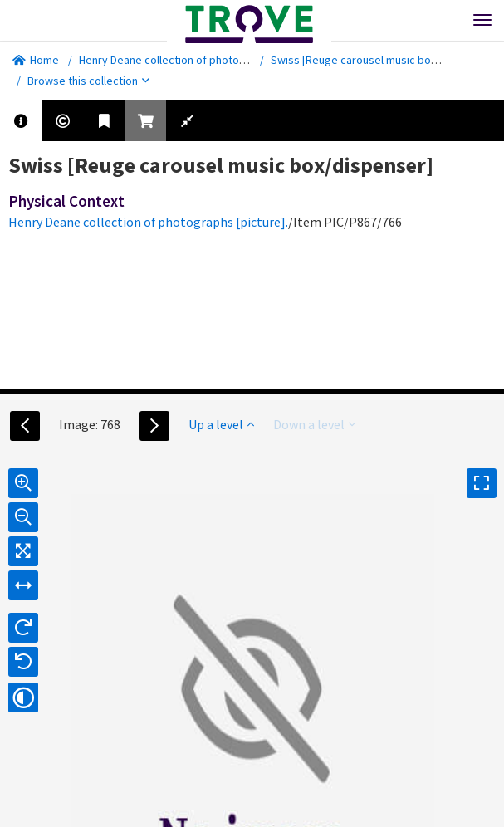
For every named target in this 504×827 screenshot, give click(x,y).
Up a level (221, 424)
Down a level (314, 424)
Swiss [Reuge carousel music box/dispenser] (382, 60)
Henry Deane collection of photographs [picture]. (200, 60)
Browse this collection (88, 81)
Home (36, 60)
